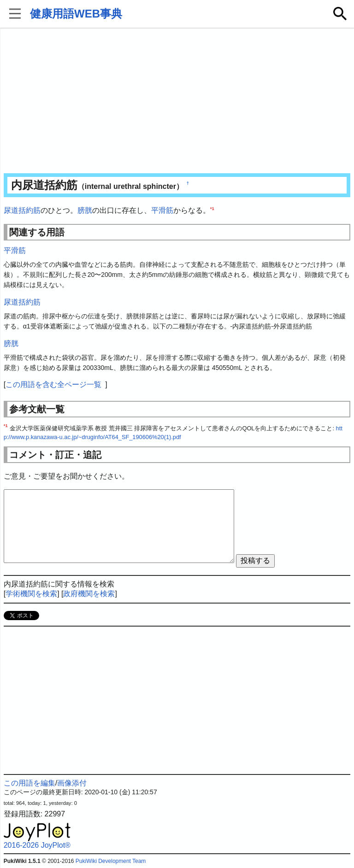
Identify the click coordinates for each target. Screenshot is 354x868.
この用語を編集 (29, 783)
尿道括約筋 (22, 210)
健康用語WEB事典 (76, 14)
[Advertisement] (177, 101)
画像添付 (72, 783)
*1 (212, 208)
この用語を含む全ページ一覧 (53, 384)
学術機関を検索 (31, 594)
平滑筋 (162, 210)
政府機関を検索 (89, 594)
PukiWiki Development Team (111, 861)
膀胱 (85, 210)
